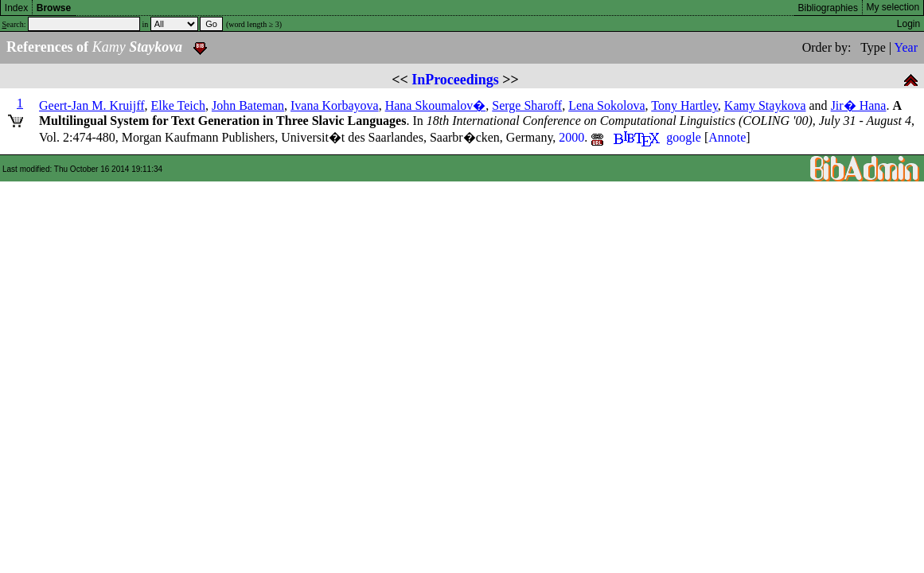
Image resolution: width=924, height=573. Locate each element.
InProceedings (455, 80)
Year (906, 47)
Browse (54, 8)
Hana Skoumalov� (436, 105)
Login (908, 24)
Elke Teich (178, 105)
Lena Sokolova (606, 105)
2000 (571, 137)
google (684, 137)
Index (16, 8)
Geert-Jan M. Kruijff (92, 105)
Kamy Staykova (765, 105)
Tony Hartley (684, 105)
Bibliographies (828, 8)
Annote (727, 137)
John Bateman (248, 105)
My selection (893, 7)
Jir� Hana (859, 105)
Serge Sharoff (527, 105)
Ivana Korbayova (335, 105)
